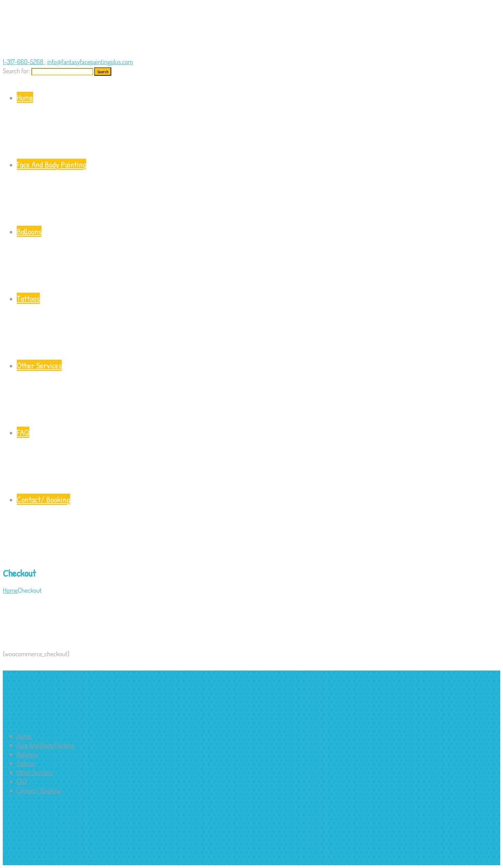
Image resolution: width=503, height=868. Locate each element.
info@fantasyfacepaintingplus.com (90, 62)
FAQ (258, 460)
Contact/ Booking (258, 527)
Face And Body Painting (258, 192)
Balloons (258, 259)
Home (258, 125)
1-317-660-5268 (24, 62)
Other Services (258, 393)
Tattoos (258, 326)
